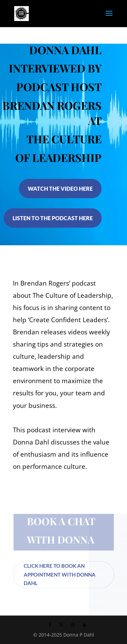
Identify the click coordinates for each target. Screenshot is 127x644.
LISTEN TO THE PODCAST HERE (53, 218)
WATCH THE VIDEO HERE (60, 189)
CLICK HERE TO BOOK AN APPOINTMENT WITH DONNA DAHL (60, 574)
